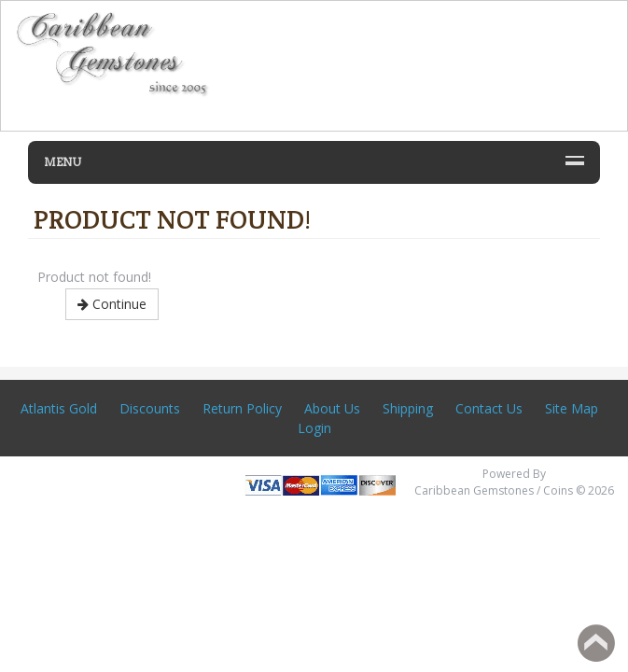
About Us (332, 408)
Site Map (572, 408)
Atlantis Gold (59, 408)
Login (314, 428)
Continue (112, 304)
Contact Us (489, 408)
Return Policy (242, 408)
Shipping (408, 408)
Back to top (596, 643)
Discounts (150, 408)
